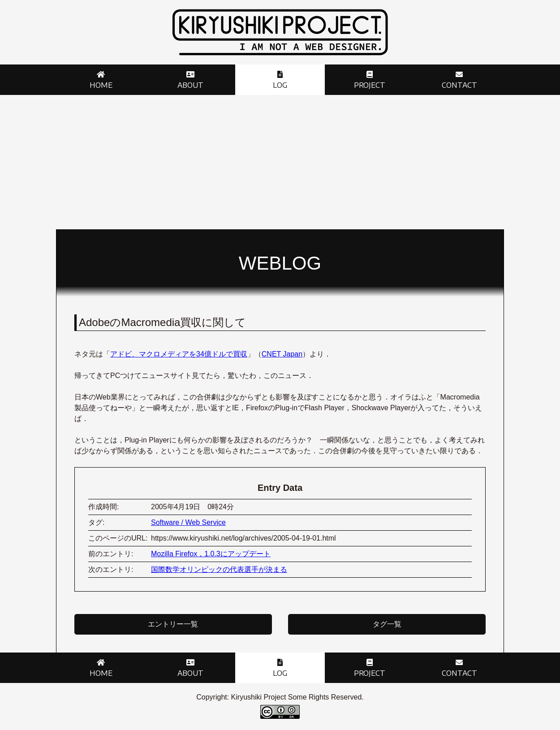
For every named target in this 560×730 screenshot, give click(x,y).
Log (280, 85)
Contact (459, 85)
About (190, 85)
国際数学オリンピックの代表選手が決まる (219, 569)
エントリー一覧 (173, 624)
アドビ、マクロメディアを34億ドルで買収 (179, 354)
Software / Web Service (188, 522)
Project (370, 85)
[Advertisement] (280, 162)
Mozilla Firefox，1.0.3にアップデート (211, 554)
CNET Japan (282, 354)
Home (101, 85)
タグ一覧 (387, 624)
